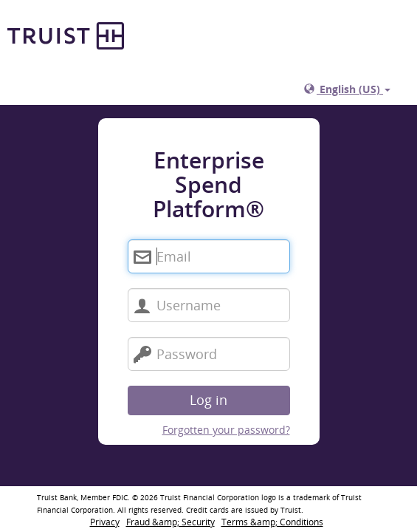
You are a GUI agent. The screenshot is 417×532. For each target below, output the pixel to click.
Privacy (105, 522)
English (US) (347, 89)
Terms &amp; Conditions (272, 522)
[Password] (209, 354)
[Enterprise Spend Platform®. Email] (209, 256)
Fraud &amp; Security (170, 522)
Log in (208, 400)
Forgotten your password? (226, 430)
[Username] (209, 305)
